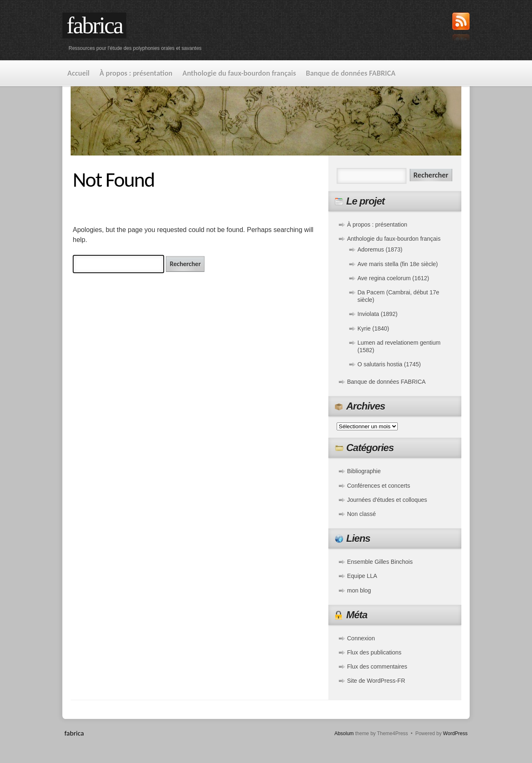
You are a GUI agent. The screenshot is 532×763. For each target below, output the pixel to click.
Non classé (361, 514)
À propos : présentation (136, 73)
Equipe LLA (362, 576)
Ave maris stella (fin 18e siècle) (398, 264)
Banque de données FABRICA (351, 73)
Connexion (361, 638)
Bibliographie (364, 471)
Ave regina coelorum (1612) (393, 278)
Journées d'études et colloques (387, 500)
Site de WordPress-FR (376, 681)
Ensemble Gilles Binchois (380, 562)
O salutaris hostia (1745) (389, 364)
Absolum (344, 733)
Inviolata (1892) (378, 314)
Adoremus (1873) (380, 249)
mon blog (359, 590)
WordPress (455, 733)
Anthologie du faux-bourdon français (239, 73)
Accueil (79, 73)
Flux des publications (374, 652)
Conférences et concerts (379, 486)
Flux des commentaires (377, 667)
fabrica (94, 25)
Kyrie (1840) (373, 328)
